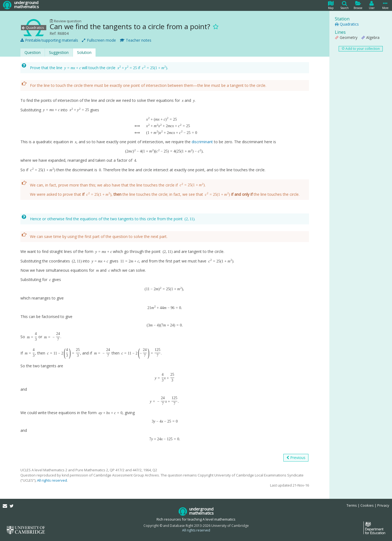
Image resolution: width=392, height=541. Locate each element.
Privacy (383, 505)
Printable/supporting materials (49, 40)
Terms (352, 505)
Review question (65, 21)
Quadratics (347, 24)
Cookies (367, 505)
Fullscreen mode (99, 40)
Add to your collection (361, 49)
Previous (296, 458)
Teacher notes (136, 40)
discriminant (202, 142)
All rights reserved (52, 480)
